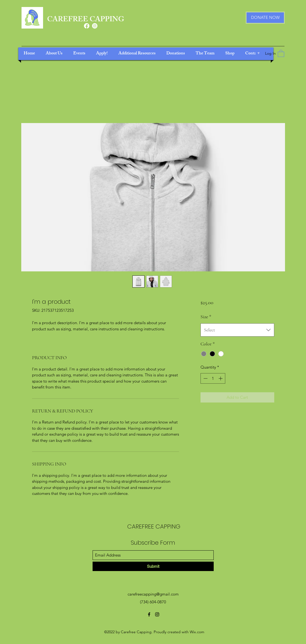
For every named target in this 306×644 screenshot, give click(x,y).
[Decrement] (205, 378)
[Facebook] (87, 26)
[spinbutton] (213, 378)
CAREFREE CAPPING (86, 20)
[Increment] (221, 378)
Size (206, 317)
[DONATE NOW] (265, 18)
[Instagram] (95, 26)
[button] (281, 53)
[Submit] (153, 566)
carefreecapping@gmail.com (153, 594)
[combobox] (237, 330)
